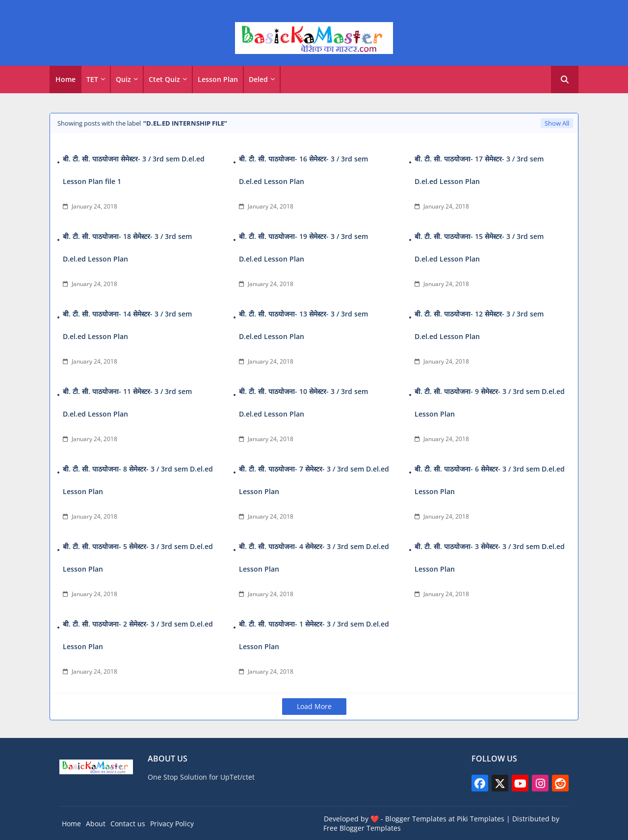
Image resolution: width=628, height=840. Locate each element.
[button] (565, 79)
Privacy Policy (172, 824)
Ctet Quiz (164, 79)
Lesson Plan (218, 79)
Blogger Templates (416, 819)
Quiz (123, 79)
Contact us (128, 824)
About (96, 824)
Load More (314, 706)
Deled (258, 79)
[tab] (65, 79)
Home (65, 79)
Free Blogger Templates (362, 828)
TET (92, 79)
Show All (557, 123)
